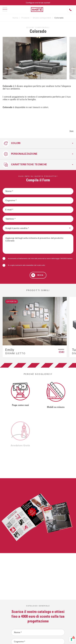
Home (15, 18)
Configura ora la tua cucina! (38, 3)
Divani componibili (42, 18)
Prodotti (25, 18)
